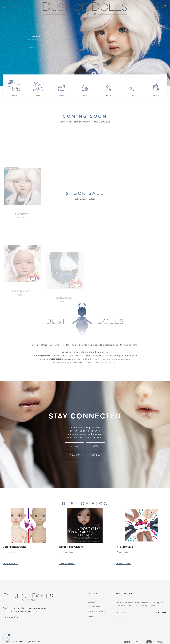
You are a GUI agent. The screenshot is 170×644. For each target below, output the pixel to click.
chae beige (21, 237)
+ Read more (10, 564)
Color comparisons (14, 547)
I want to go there (10, 617)
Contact (91, 602)
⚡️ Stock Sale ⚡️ (127, 547)
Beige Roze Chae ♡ (71, 547)
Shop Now (33, 47)
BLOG (95, 446)
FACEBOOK (75, 455)
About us (91, 616)
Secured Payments (96, 607)
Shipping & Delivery (96, 611)
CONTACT (74, 446)
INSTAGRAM (96, 455)
